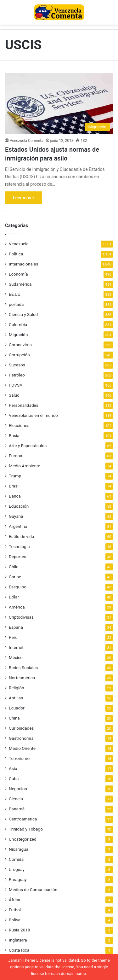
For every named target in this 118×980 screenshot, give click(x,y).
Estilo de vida (21, 536)
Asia (13, 768)
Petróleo (17, 375)
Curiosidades (21, 728)
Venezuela (19, 244)
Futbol (15, 910)
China (14, 718)
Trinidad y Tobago (26, 829)
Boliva (15, 920)
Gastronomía (21, 738)
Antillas (16, 698)
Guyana (16, 516)
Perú (13, 637)
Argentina (18, 526)
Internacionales (23, 264)
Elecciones (19, 425)
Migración (18, 335)
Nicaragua (19, 849)
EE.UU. (15, 294)
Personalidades (24, 405)
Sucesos (17, 365)
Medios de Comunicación (33, 890)
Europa (16, 456)
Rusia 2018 (20, 930)
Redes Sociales (23, 668)
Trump (15, 476)
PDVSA (16, 385)
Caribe (15, 577)
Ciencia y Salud (23, 314)
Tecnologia (19, 546)
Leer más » (24, 198)
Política (16, 254)
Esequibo (18, 587)
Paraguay (18, 879)
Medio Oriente (22, 748)
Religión (17, 688)
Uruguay (17, 869)
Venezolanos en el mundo (33, 415)
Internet (16, 647)
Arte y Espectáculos (28, 446)
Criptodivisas (21, 617)
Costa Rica (19, 950)
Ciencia (16, 799)
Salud (14, 395)
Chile (14, 567)
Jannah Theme (22, 960)
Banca (15, 496)
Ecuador (17, 708)
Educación (19, 506)
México (16, 657)
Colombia (18, 324)
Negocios (18, 789)
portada (16, 304)
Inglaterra (18, 940)
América (17, 607)
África (14, 900)
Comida (16, 859)
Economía (18, 274)
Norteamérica (22, 678)
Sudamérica (20, 284)
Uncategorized (23, 839)
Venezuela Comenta (27, 141)
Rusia (14, 435)
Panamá (17, 809)
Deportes (17, 557)
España (16, 627)
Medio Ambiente (25, 466)
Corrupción (19, 355)
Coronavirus (20, 345)
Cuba (14, 779)
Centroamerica (23, 819)
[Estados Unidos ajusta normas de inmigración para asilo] (59, 104)
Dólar (14, 597)
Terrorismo (19, 758)
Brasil (14, 486)
